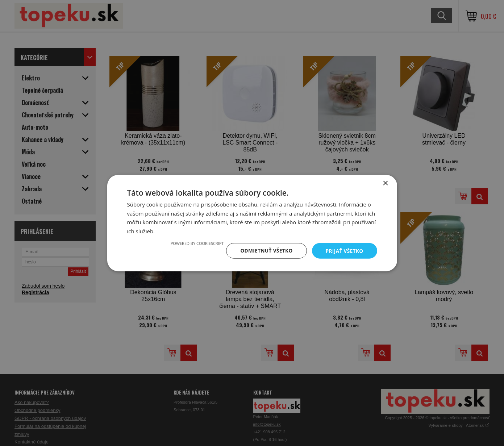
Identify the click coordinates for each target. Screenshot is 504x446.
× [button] (385, 183)
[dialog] (252, 223)
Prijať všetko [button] (344, 251)
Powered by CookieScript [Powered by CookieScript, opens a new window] (194, 243)
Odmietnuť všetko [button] (265, 251)
